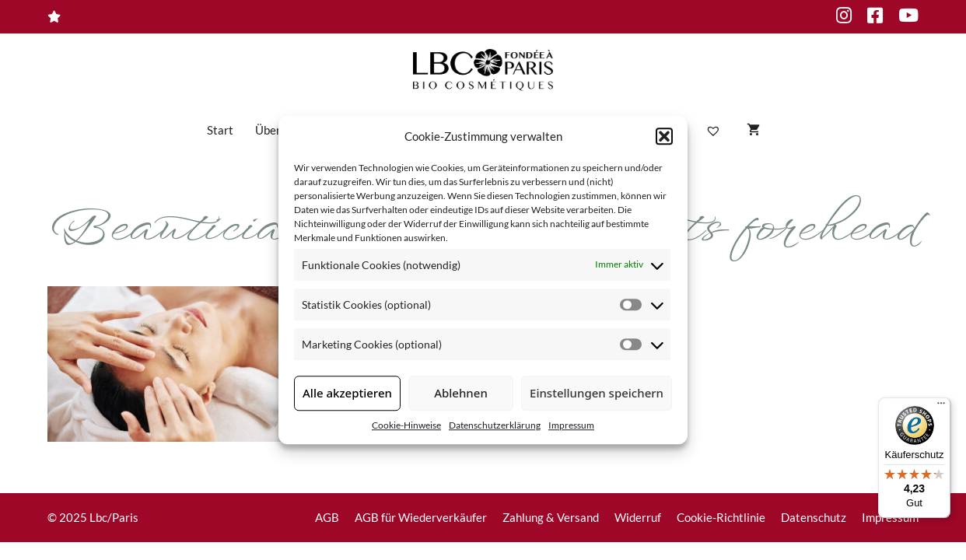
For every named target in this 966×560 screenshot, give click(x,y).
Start (220, 130)
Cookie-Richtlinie (721, 517)
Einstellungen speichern (597, 393)
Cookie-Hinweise (406, 425)
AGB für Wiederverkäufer (421, 517)
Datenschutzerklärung (495, 425)
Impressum (571, 425)
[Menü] (941, 407)
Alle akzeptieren (347, 393)
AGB (327, 517)
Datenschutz (814, 517)
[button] (664, 137)
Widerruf (638, 517)
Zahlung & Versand (551, 517)
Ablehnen (461, 393)
